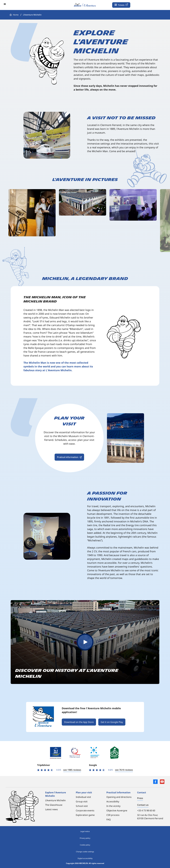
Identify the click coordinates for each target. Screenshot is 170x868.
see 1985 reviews (72, 770)
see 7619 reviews (124, 770)
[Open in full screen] (32, 213)
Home (16, 15)
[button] (5, 4)
